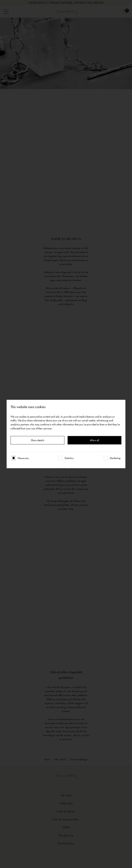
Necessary (23, 458)
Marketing (115, 458)
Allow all (95, 440)
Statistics (69, 458)
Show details (38, 440)
